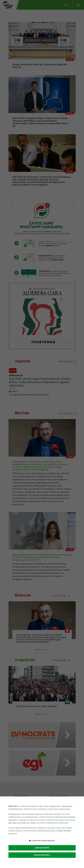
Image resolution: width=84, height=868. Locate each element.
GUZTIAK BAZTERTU (42, 855)
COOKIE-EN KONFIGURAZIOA (42, 841)
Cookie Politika (63, 831)
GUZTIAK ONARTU (42, 848)
